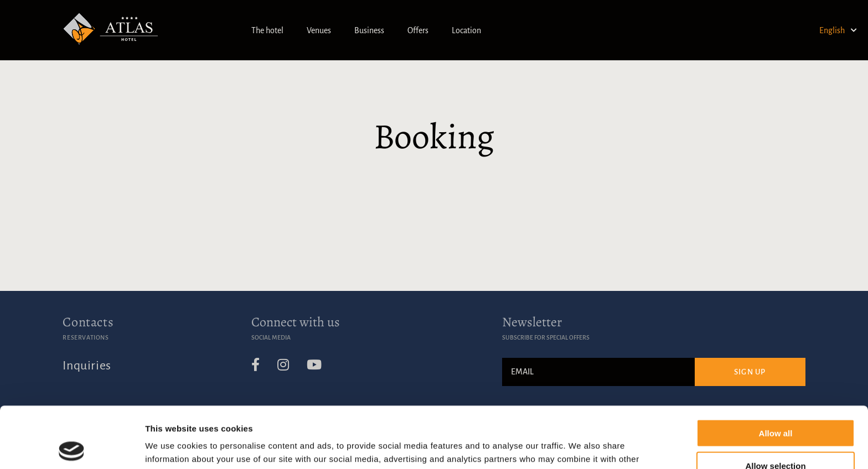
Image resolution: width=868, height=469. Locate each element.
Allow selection (775, 405)
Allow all (776, 372)
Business (369, 30)
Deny (776, 437)
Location (466, 30)
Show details (581, 447)
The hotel (267, 30)
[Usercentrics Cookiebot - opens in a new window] (72, 447)
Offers (418, 30)
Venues (319, 30)
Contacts (88, 322)
